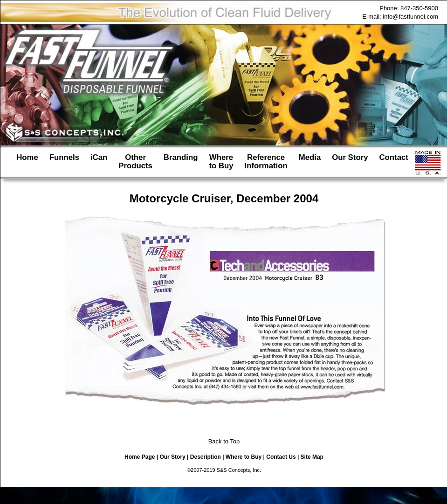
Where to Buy (244, 457)
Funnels (64, 162)
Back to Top (224, 441)
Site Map (312, 457)
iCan (99, 162)
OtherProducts (135, 162)
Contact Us (281, 457)
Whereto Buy (221, 162)
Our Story (350, 162)
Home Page (140, 457)
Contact (393, 162)
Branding (181, 162)
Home (27, 162)
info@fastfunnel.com (410, 17)
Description (206, 457)
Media (310, 162)
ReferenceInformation (266, 162)
